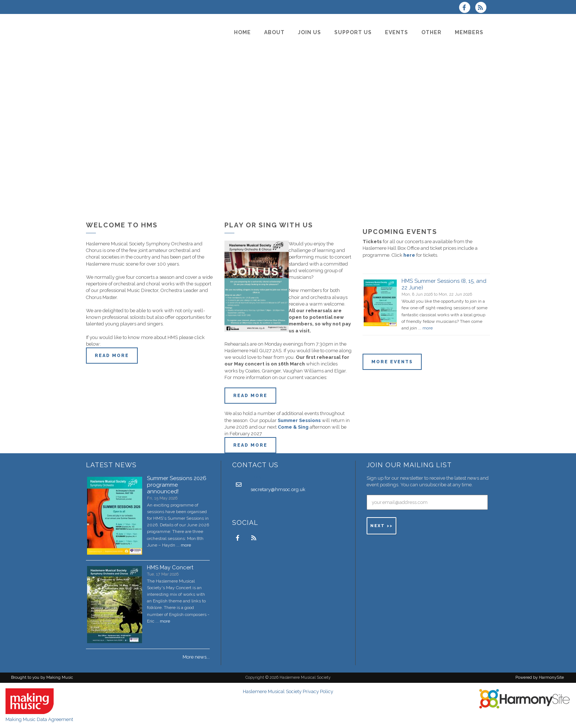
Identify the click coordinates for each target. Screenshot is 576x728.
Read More (250, 396)
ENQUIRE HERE (452, 362)
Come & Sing (293, 427)
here (409, 255)
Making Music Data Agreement (39, 719)
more (428, 328)
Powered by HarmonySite (540, 677)
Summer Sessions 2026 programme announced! (177, 485)
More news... (196, 657)
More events (392, 362)
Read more (112, 356)
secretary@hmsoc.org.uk (278, 489)
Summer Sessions (299, 420)
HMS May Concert (170, 567)
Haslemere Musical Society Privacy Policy (288, 691)
